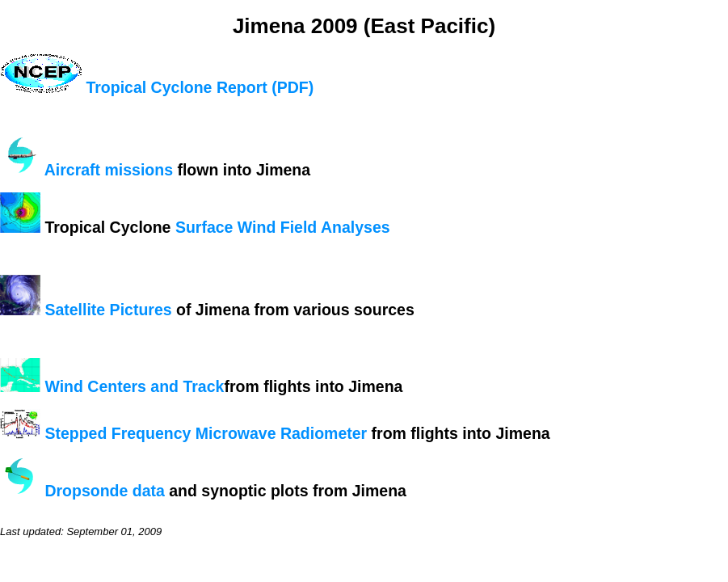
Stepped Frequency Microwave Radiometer (206, 433)
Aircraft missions (109, 170)
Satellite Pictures (108, 310)
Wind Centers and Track (134, 386)
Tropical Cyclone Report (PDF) (200, 87)
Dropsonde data (104, 491)
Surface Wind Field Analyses (283, 227)
